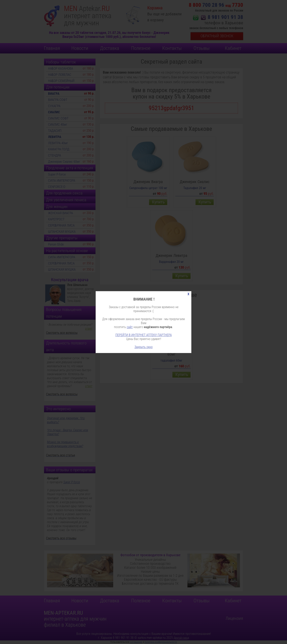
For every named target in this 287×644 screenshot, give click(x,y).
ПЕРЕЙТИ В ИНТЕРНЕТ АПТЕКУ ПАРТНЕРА (144, 335)
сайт (130, 327)
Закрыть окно (144, 347)
